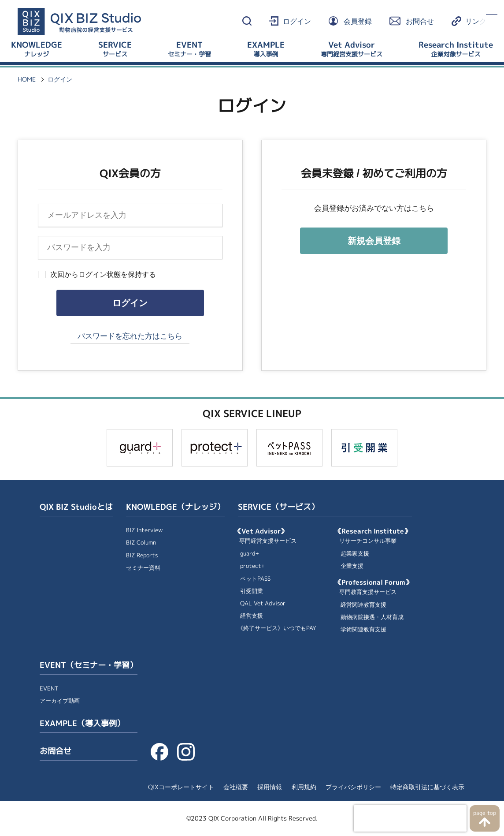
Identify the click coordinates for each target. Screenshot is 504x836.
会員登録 (358, 21)
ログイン (297, 21)
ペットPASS (255, 579)
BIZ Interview (145, 530)
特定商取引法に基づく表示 (427, 787)
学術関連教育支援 (363, 629)
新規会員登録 (374, 241)
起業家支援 (355, 554)
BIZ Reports (142, 555)
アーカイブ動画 (60, 701)
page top (484, 813)
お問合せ (420, 21)
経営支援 (252, 616)
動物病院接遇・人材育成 (372, 617)
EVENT (49, 689)
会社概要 (236, 787)
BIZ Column (141, 543)
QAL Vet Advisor (263, 603)
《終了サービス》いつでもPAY (277, 628)
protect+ (252, 566)
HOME (27, 79)
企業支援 (352, 566)
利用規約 (304, 787)
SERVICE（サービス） (278, 507)
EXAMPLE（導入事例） (82, 724)
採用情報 (270, 787)
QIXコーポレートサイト (181, 787)
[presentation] (410, 818)
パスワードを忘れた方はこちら (130, 336)
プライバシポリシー (353, 787)
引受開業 (252, 591)
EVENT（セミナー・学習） (89, 665)
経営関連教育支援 (363, 605)
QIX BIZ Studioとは (76, 507)
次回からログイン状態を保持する (103, 274)
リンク (476, 21)
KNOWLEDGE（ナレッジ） (175, 507)
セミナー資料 (143, 568)
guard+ (250, 554)
